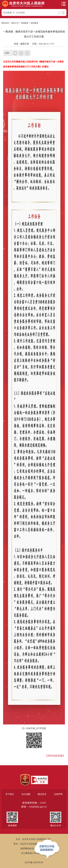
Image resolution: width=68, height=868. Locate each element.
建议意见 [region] (42, 794)
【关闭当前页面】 (55, 756)
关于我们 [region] (10, 794)
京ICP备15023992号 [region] (34, 862)
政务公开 (15, 23)
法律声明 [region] (58, 794)
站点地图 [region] (26, 794)
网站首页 (5, 23)
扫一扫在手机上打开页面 (34, 728)
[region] (25, 780)
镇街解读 (34, 23)
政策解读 (25, 23)
